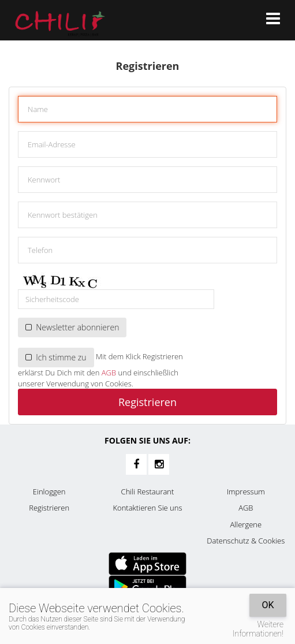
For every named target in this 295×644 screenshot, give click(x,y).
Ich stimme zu (56, 357)
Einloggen (49, 492)
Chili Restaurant (148, 492)
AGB (109, 373)
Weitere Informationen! (258, 629)
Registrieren (147, 402)
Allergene (246, 524)
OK (268, 605)
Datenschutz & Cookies (246, 541)
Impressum (246, 492)
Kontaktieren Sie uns (147, 508)
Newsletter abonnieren (72, 327)
